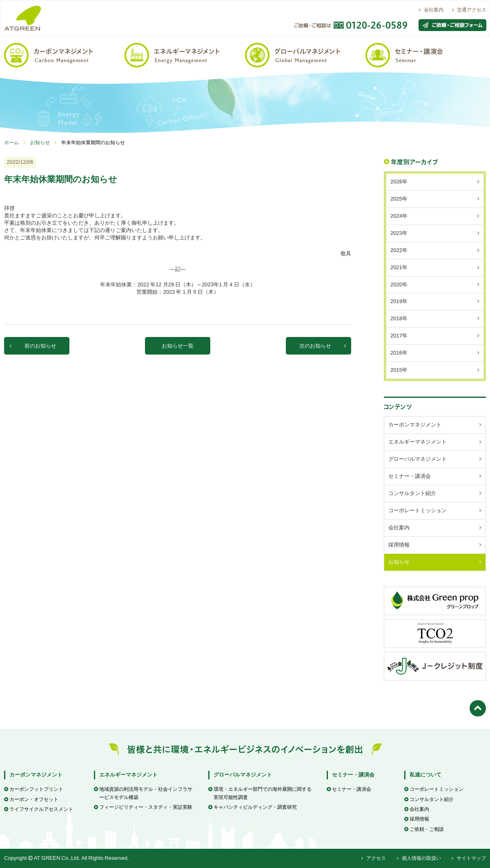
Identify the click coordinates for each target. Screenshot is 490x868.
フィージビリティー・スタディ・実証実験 (143, 807)
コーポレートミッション (434, 789)
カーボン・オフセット (31, 799)
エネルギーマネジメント (128, 775)
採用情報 (417, 819)
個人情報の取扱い (419, 858)
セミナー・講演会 (353, 775)
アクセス (374, 858)
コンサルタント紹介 (429, 799)
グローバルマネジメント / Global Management (305, 55)
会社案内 (431, 10)
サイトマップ (469, 858)
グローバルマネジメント (243, 775)
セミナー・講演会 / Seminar (426, 55)
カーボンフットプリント (34, 789)
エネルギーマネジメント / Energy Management (185, 55)
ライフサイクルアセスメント (39, 809)
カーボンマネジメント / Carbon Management (64, 55)
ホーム (11, 143)
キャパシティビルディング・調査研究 (253, 807)
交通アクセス (469, 10)
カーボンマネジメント (36, 775)
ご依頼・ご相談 (424, 829)
